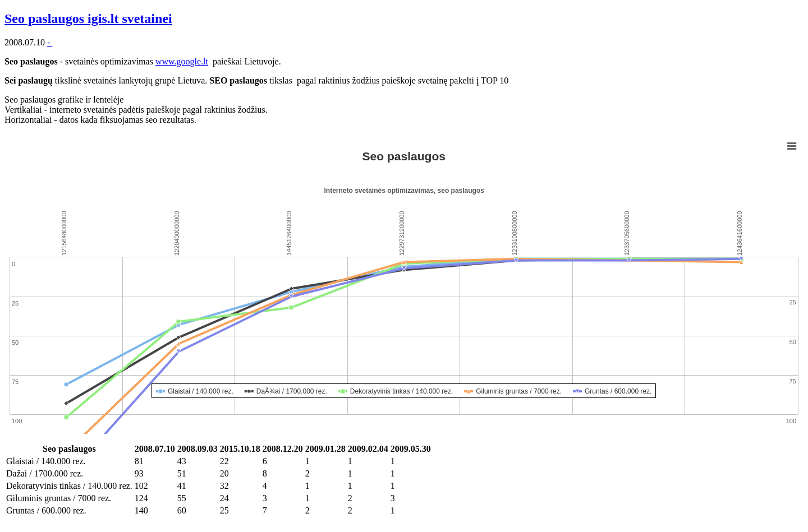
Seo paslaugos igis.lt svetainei (88, 18)
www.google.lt (182, 61)
